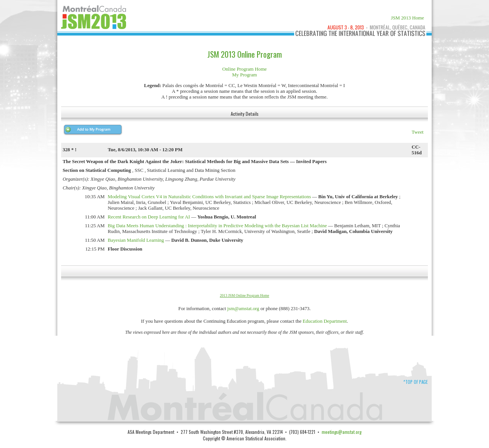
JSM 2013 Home (407, 18)
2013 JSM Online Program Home (245, 295)
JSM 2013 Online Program (245, 54)
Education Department (325, 321)
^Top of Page (416, 382)
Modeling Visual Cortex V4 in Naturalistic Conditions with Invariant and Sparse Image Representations (209, 197)
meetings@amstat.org (342, 432)
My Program (244, 75)
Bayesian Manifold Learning (136, 240)
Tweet (418, 132)
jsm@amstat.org (243, 309)
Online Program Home (245, 69)
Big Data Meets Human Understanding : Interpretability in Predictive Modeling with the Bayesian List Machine (217, 226)
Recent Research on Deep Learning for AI (149, 217)
